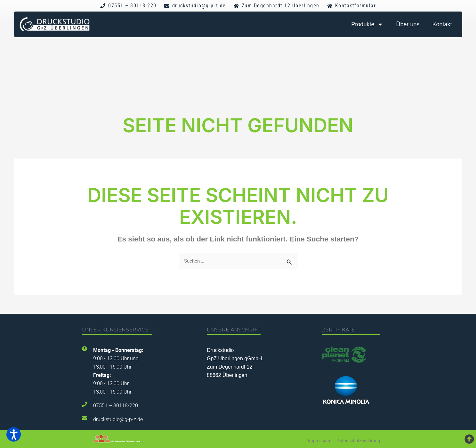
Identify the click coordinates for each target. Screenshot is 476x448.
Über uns (408, 24)
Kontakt (442, 24)
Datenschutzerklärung (358, 441)
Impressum (319, 441)
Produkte (367, 24)
